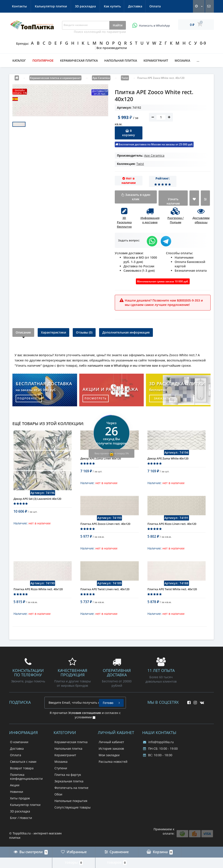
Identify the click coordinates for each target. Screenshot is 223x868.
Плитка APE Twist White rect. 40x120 (172, 592)
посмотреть (96, 398)
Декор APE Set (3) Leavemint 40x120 (37, 502)
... (198, 60)
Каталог (19, 60)
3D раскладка (152, 6)
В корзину (129, 133)
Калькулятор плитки (117, 6)
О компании (19, 742)
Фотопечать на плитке (71, 788)
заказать (162, 398)
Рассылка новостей (113, 762)
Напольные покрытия (71, 801)
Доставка (44, 6)
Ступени (61, 768)
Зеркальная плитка (69, 781)
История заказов (111, 748)
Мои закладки (109, 755)
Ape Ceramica (154, 155)
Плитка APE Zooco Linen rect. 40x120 (105, 527)
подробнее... (29, 398)
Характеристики (53, 332)
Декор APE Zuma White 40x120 (168, 461)
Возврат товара (22, 768)
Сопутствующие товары (73, 807)
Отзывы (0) (84, 332)
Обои (58, 794)
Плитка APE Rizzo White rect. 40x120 (38, 592)
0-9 (203, 43)
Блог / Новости (21, 818)
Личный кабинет (111, 742)
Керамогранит (156, 60)
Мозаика (182, 60)
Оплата (65, 6)
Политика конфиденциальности (26, 777)
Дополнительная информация (126, 332)
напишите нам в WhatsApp (108, 365)
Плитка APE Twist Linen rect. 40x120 (105, 592)
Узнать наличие (173, 201)
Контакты (86, 6)
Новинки (17, 792)
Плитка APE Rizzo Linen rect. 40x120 (172, 527)
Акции (15, 785)
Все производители (112, 48)
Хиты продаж (20, 798)
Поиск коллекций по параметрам (100, 32)
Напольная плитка (121, 60)
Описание (23, 332)
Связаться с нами (23, 762)
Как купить (20, 6)
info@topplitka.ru (158, 742)
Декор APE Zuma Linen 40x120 (101, 461)
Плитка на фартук (68, 775)
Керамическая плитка (79, 60)
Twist (140, 164)
